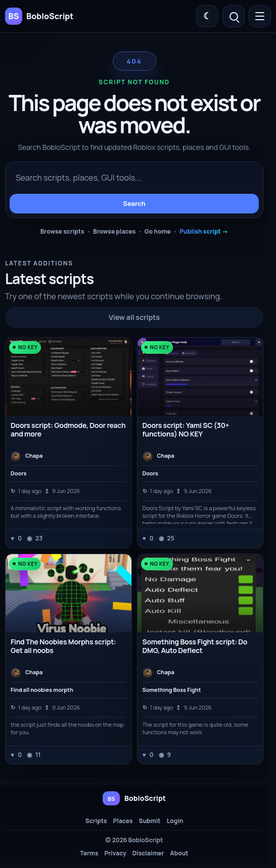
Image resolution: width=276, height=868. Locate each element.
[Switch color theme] (207, 16)
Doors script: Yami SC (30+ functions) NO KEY (186, 429)
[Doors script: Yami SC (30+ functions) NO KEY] (200, 377)
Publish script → (204, 231)
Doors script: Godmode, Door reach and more (68, 429)
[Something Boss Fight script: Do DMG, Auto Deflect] (200, 593)
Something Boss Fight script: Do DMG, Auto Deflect (195, 646)
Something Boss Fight (172, 690)
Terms (89, 853)
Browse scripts (62, 231)
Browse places (114, 231)
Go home (158, 231)
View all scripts (134, 317)
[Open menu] (260, 16)
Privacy (115, 853)
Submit (150, 821)
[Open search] (234, 16)
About (179, 853)
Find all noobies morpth (42, 690)
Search (134, 204)
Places (123, 821)
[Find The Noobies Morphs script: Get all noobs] (68, 593)
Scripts (96, 821)
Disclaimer (148, 853)
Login (175, 821)
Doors (18, 473)
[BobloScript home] (134, 798)
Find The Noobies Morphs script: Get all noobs (63, 646)
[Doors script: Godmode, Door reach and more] (68, 377)
